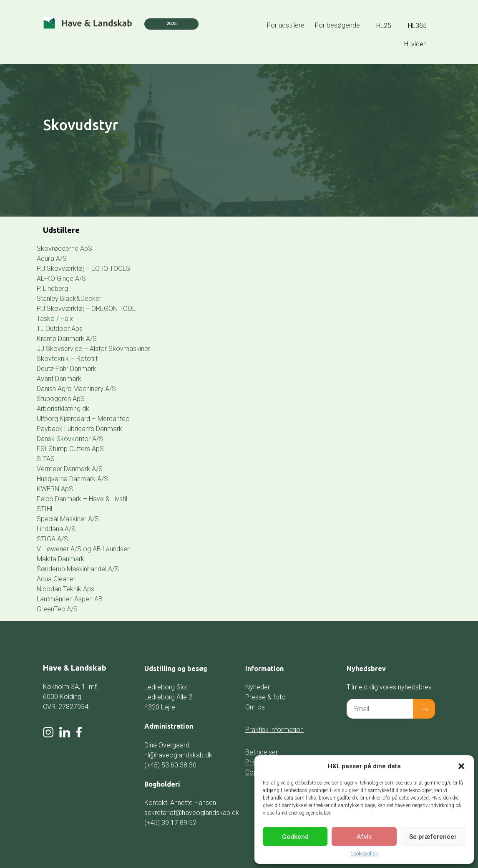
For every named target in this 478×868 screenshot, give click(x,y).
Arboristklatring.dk (63, 409)
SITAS (46, 459)
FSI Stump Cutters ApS (70, 449)
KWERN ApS (55, 489)
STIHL (45, 509)
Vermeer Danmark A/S (70, 469)
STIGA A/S (52, 539)
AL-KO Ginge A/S (61, 279)
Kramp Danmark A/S (67, 339)
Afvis (364, 837)
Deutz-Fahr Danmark (67, 369)
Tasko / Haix (55, 319)
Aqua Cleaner (56, 579)
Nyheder (258, 687)
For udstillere (286, 25)
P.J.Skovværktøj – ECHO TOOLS (83, 269)
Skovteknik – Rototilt (67, 359)
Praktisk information (274, 730)
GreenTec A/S (57, 609)
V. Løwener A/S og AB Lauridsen (84, 549)
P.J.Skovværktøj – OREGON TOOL (86, 309)
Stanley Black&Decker (69, 299)
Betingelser (262, 752)
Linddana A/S (56, 529)
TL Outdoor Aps (60, 329)
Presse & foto (265, 697)
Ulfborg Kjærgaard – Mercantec (83, 419)
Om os (255, 707)
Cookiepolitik (364, 854)
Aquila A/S (52, 259)
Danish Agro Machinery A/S (76, 389)
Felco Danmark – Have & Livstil (82, 499)
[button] (461, 766)
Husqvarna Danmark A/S (72, 479)
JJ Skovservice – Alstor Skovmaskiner (93, 349)
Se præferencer (433, 837)
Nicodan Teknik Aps (65, 589)
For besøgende (337, 25)
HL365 (417, 26)
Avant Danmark (59, 379)
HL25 (384, 26)
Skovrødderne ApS (64, 249)
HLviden (415, 44)
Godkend (295, 837)
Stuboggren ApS (61, 399)
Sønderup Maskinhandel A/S (78, 569)
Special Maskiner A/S (68, 519)
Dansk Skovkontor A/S (70, 439)
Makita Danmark (60, 559)
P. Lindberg (52, 289)
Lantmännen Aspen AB (70, 599)
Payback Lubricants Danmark (79, 429)
